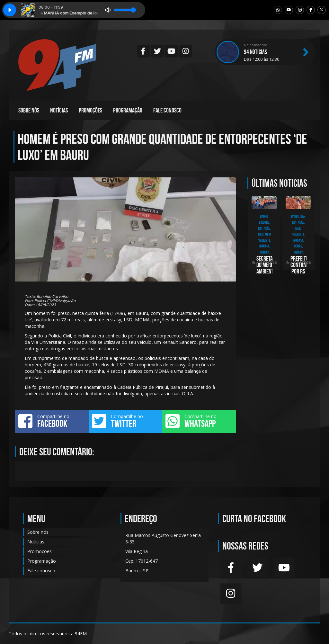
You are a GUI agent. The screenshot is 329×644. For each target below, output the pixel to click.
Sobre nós (29, 110)
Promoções (90, 110)
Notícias (59, 110)
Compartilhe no (52, 421)
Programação (128, 110)
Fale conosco (167, 110)
